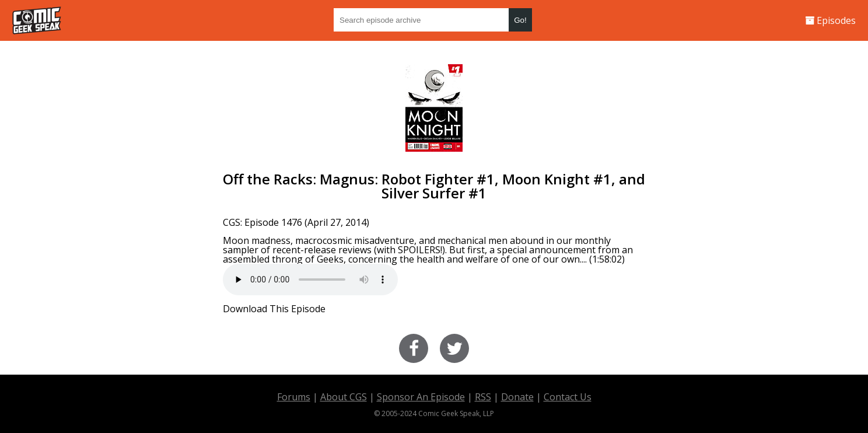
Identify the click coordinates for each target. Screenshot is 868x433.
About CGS (344, 397)
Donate (517, 397)
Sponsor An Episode (421, 397)
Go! (520, 20)
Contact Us (568, 397)
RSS (483, 397)
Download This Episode (274, 309)
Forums (294, 397)
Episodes (830, 20)
